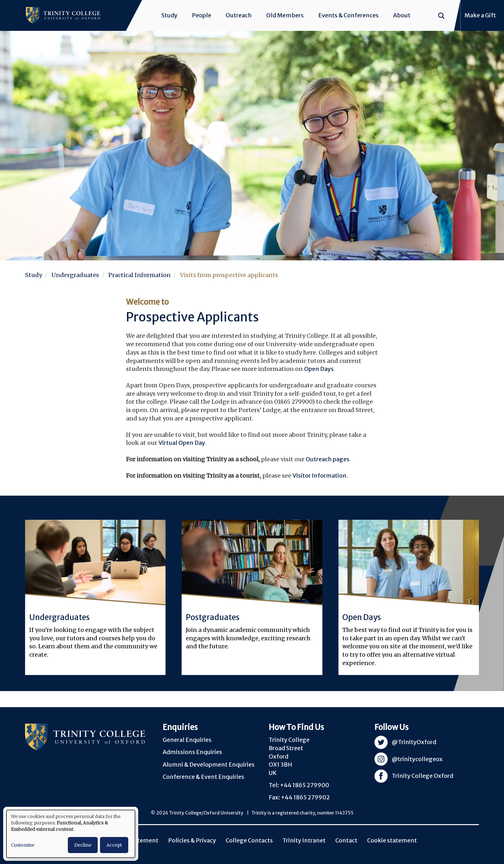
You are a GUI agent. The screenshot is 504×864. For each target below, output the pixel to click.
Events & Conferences (348, 15)
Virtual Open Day (182, 443)
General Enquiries (187, 740)
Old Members (285, 15)
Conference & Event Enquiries (203, 777)
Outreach (239, 15)
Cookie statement (392, 840)
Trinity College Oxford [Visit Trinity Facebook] (423, 776)
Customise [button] (23, 845)
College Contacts (249, 840)
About (402, 15)
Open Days (319, 369)
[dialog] (71, 834)
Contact (346, 840)
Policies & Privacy (192, 840)
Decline (83, 845)
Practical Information (139, 275)
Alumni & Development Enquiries (209, 765)
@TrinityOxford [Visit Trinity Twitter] (414, 742)
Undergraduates (75, 275)
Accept (114, 845)
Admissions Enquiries (192, 752)
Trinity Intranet (304, 840)
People (202, 15)
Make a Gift (480, 15)
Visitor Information (319, 476)
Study (169, 15)
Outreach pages (328, 459)
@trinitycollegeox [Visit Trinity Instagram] (417, 759)
